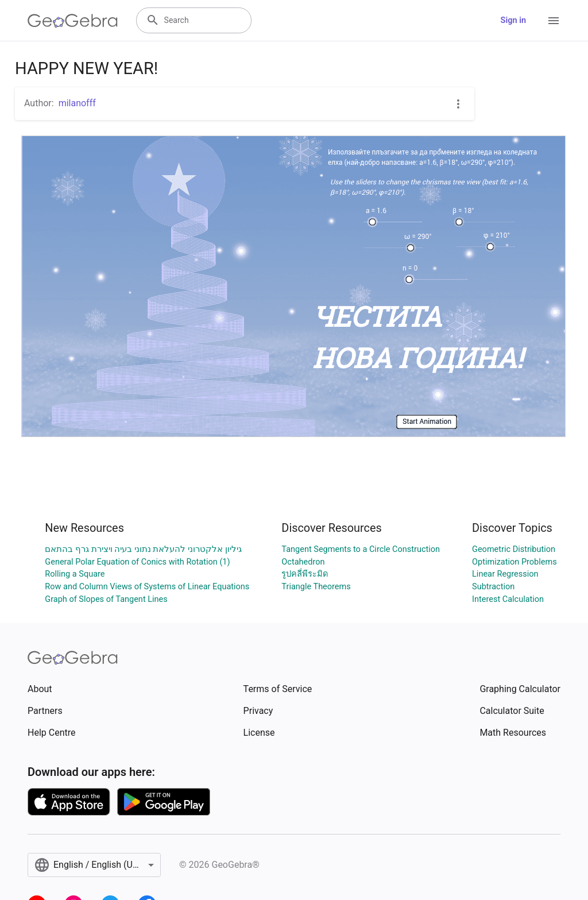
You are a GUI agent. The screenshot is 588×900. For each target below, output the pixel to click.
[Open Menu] (554, 21)
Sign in (513, 20)
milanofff (77, 103)
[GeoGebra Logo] (73, 21)
